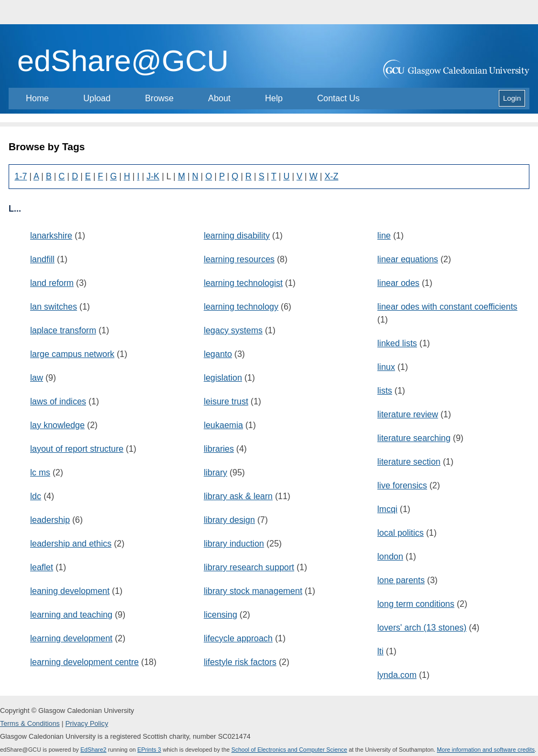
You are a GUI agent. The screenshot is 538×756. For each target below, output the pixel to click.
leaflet (42, 567)
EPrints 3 (149, 750)
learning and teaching (71, 615)
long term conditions (416, 604)
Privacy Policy (87, 723)
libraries (219, 449)
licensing (221, 615)
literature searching (414, 438)
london (390, 556)
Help (274, 98)
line (384, 236)
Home (37, 98)
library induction (234, 544)
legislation (223, 378)
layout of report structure (77, 449)
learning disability (237, 236)
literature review (408, 414)
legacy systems (233, 330)
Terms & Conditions (30, 723)
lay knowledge (57, 425)
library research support (249, 567)
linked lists (397, 343)
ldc (36, 496)
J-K (153, 176)
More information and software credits (486, 750)
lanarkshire (51, 236)
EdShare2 (93, 750)
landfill (42, 259)
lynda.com (397, 675)
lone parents (401, 580)
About (220, 98)
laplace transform (63, 330)
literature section (409, 462)
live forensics (402, 485)
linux (386, 367)
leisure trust (226, 401)
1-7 (21, 176)
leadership (50, 520)
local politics (400, 533)
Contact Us (338, 98)
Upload (97, 98)
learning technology (241, 307)
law (37, 378)
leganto (218, 354)
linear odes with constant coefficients (447, 307)
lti (380, 651)
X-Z (331, 176)
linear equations (408, 259)
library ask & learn (238, 496)
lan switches (54, 307)
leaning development (70, 591)
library (216, 472)
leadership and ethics (71, 544)
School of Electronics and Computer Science (289, 750)
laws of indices (58, 401)
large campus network (72, 354)
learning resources (239, 259)
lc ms (40, 472)
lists (385, 391)
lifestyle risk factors (240, 662)
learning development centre (84, 662)
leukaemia (224, 425)
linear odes (398, 283)
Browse (159, 98)
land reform (52, 283)
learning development (71, 638)
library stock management (253, 591)
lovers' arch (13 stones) (422, 628)
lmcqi (387, 509)
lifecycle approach (238, 638)
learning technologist (243, 283)
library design (229, 520)
